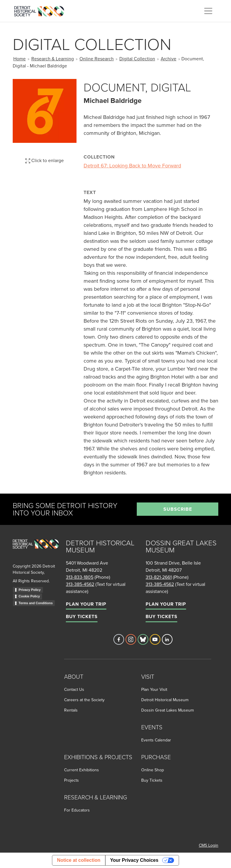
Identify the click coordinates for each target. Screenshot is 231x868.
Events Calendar (156, 740)
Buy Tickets (82, 616)
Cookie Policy (29, 596)
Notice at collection (79, 860)
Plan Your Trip (86, 604)
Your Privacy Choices (134, 860)
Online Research (97, 59)
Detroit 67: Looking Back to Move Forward (132, 165)
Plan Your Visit (154, 689)
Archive (169, 59)
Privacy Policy (30, 590)
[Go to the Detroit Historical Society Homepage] (42, 10)
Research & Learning (53, 59)
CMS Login (209, 845)
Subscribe (178, 509)
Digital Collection (137, 59)
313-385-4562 (80, 584)
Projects (71, 780)
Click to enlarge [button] (45, 160)
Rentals (71, 710)
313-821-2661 (159, 577)
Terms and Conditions (36, 603)
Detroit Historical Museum (165, 700)
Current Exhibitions (82, 770)
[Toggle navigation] (208, 11)
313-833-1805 (80, 577)
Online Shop (153, 770)
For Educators (77, 810)
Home (19, 59)
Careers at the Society (84, 700)
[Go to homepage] (36, 551)
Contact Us (74, 689)
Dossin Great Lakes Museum (167, 710)
